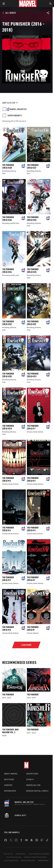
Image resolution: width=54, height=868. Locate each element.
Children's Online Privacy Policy (35, 857)
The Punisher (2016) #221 (33, 323)
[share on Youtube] (26, 841)
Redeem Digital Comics (37, 791)
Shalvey (40, 432)
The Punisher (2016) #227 (33, 166)
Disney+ (30, 779)
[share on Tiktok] (47, 841)
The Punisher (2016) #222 (8, 323)
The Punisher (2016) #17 (33, 427)
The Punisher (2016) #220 (8, 375)
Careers (8, 785)
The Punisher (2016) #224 (8, 271)
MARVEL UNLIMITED (18, 109)
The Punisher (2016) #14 (8, 529)
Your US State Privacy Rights (39, 854)
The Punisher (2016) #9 (33, 628)
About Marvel (11, 774)
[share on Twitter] (11, 841)
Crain (4, 173)
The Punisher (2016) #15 (33, 479)
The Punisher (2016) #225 (33, 219)
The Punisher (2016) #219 (33, 375)
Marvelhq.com (33, 785)
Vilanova (13, 171)
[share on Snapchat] (32, 841)
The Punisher (8, 695)
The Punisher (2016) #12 (8, 579)
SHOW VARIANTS (15, 115)
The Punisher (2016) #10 (8, 628)
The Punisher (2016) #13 (33, 529)
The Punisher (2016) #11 (33, 579)
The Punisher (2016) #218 (8, 427)
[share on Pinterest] (37, 841)
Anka (35, 534)
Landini (13, 223)
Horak (35, 432)
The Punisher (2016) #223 (33, 271)
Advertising (32, 774)
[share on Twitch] (42, 841)
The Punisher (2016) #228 (8, 166)
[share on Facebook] (6, 841)
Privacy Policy (21, 854)
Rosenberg (6, 171)
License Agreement (11, 860)
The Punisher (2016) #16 (8, 479)
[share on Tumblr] (21, 841)
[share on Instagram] (16, 841)
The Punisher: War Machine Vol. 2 (10, 731)
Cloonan (30, 432)
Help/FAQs (9, 779)
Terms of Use (8, 854)
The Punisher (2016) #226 (8, 219)
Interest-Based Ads (28, 860)
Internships (10, 791)
